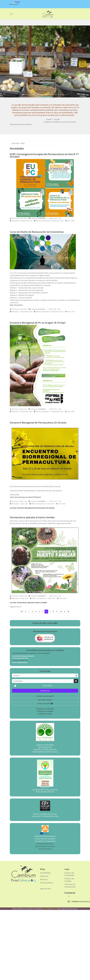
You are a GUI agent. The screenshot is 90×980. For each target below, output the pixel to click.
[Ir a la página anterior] (25, 612)
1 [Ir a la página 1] (29, 612)
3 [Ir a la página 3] (36, 612)
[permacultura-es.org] (45, 14)
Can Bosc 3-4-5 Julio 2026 (20, 660)
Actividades (42, 218)
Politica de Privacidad (69, 874)
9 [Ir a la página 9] (57, 612)
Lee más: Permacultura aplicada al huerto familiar (28, 603)
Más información (16, 305)
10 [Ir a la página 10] (61, 612)
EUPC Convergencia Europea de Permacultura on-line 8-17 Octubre (44, 155)
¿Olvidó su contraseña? (45, 696)
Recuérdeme (48, 686)
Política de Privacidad (45, 711)
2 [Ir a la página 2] (32, 612)
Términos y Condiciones (45, 709)
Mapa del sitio (46, 889)
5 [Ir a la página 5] (43, 612)
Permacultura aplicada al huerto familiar (32, 517)
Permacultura (46, 883)
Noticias (44, 879)
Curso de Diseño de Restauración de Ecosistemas (37, 232)
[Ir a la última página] (68, 612)
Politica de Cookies (69, 880)
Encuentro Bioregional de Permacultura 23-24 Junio (38, 423)
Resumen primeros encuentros (45, 846)
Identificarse (45, 691)
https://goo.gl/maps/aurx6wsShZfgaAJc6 (25, 497)
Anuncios (44, 876)
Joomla (54, 909)
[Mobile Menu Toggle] (11, 14)
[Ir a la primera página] (22, 612)
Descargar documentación (45, 844)
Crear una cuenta (45, 704)
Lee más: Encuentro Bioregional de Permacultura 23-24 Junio (32, 508)
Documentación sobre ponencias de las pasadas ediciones (45, 791)
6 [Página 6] (46, 612)
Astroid (45, 909)
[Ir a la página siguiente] (65, 612)
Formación (41, 309)
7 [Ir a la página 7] (50, 612)
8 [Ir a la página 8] (53, 612)
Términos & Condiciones (70, 885)
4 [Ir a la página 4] (39, 612)
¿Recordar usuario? (45, 700)
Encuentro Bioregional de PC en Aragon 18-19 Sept (38, 323)
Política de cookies (45, 714)
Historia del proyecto (45, 849)
